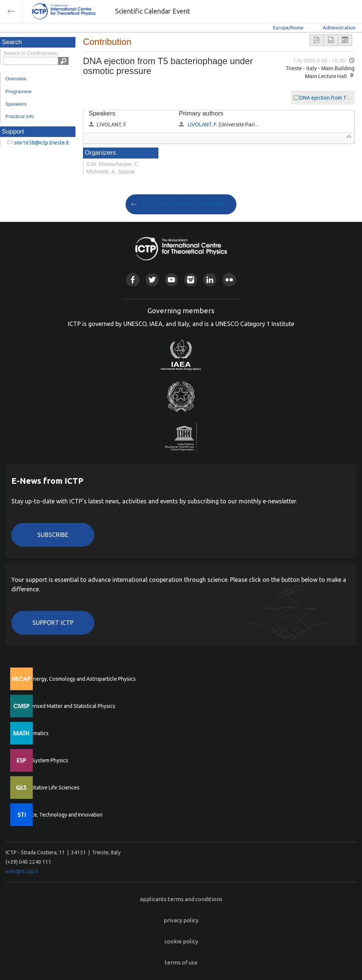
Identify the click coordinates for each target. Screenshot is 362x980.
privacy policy (181, 920)
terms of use (181, 962)
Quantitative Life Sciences (49, 788)
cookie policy (181, 941)
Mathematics (34, 733)
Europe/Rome (288, 28)
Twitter (152, 280)
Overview (16, 79)
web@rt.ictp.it (22, 871)
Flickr (229, 280)
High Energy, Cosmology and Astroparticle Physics (77, 679)
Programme (18, 92)
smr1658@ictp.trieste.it (41, 143)
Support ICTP (53, 623)
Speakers (16, 104)
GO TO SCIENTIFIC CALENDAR (184, 204)
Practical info (20, 116)
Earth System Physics (43, 760)
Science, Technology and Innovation (61, 815)
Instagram (191, 280)
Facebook (133, 280)
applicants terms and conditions (181, 899)
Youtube (171, 280)
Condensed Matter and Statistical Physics (67, 706)
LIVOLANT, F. (202, 125)
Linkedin (210, 280)
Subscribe (53, 535)
